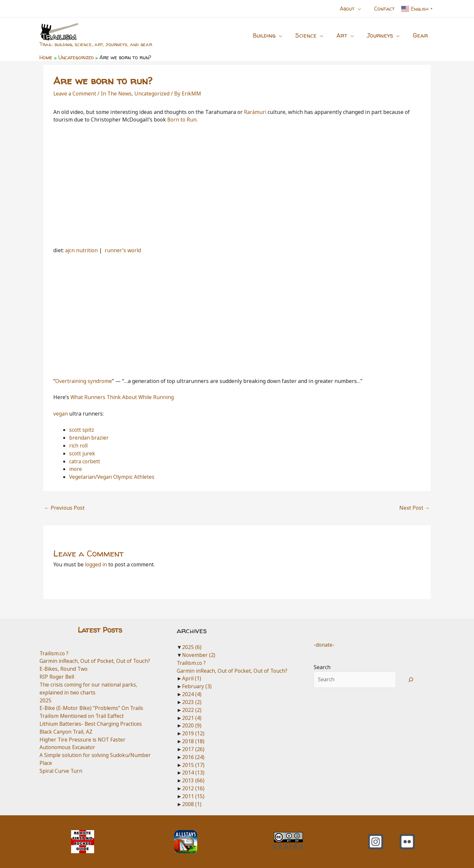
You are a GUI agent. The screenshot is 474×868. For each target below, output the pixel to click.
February (197, 686)
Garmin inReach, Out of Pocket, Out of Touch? (96, 661)
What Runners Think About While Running (123, 397)
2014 (193, 773)
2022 (192, 710)
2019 (193, 733)
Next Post (415, 508)
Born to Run (182, 120)
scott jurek (82, 453)
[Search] (411, 680)
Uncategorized (154, 94)
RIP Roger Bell (57, 677)
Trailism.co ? (55, 653)
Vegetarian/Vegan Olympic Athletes (113, 477)
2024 (192, 694)
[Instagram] (376, 842)
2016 (193, 757)
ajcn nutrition (82, 250)
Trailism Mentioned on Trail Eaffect (83, 716)
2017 (193, 749)
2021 (192, 718)
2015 (193, 765)
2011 (193, 796)
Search (322, 667)
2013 (193, 780)
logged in (96, 564)
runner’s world (124, 250)
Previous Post (64, 508)
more (76, 469)
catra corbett (85, 461)
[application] (362, 9)
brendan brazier (89, 438)
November (199, 655)
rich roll (79, 446)
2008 (192, 804)
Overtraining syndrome (84, 381)
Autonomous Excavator (68, 747)
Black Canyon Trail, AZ (67, 732)
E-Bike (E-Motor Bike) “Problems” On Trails (93, 708)
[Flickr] (407, 842)
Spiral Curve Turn (62, 771)
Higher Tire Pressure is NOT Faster (84, 740)
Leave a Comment (75, 94)
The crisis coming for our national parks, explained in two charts (90, 689)
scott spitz (82, 430)
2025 (45, 700)
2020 (192, 725)
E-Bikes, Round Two (64, 669)
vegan (61, 414)
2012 (193, 788)
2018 (193, 741)
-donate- (324, 645)
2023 (192, 702)
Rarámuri (256, 112)
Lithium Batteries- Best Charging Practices (92, 724)
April (192, 678)
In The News (118, 94)
